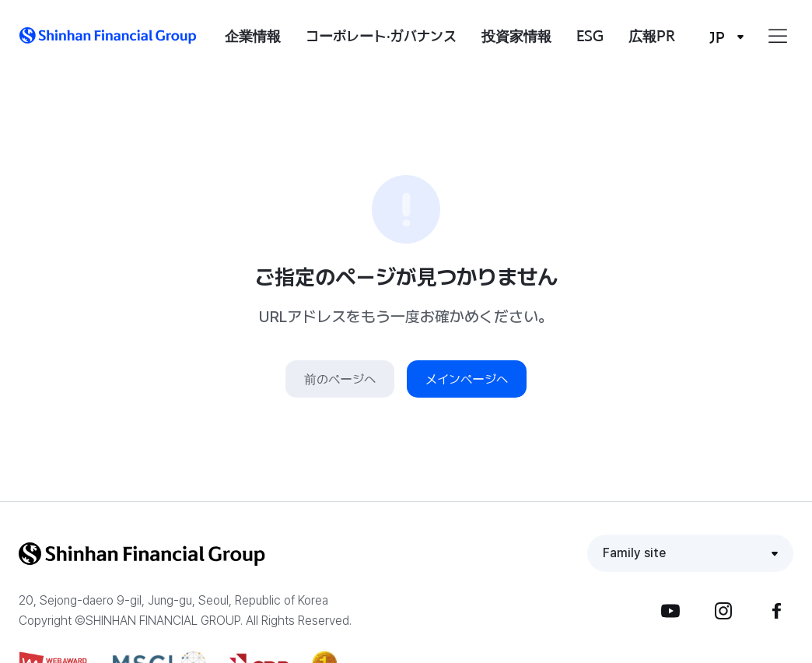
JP (717, 37)
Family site (634, 553)
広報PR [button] (652, 35)
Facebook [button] (776, 611)
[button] (108, 36)
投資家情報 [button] (516, 35)
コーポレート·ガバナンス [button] (381, 35)
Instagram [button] (723, 611)
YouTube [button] (670, 611)
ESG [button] (590, 35)
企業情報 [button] (253, 35)
